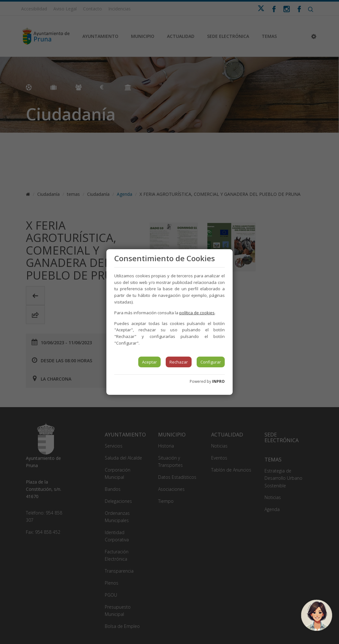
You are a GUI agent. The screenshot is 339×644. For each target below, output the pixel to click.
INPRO (218, 381)
